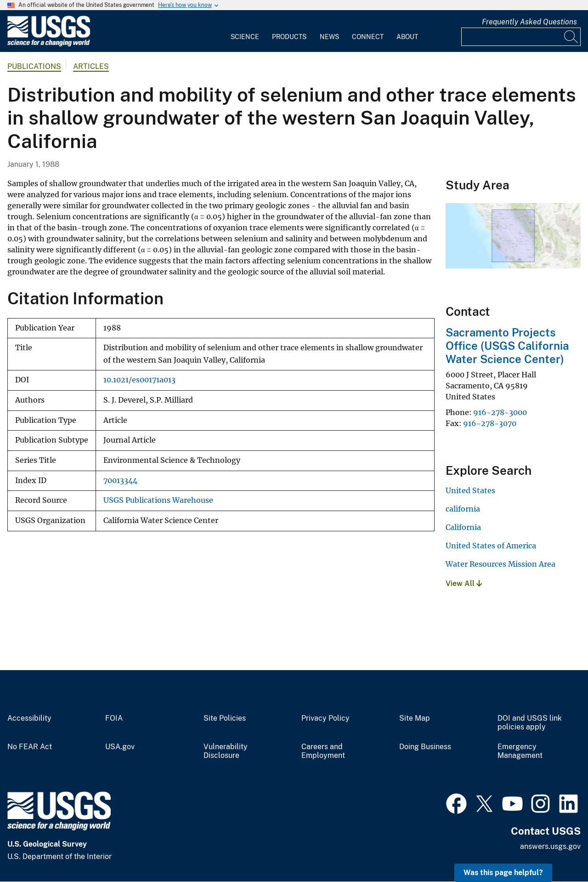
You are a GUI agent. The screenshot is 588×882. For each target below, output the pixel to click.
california (463, 509)
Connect (368, 37)
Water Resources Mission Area (500, 564)
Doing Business (425, 747)
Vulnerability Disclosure (226, 751)
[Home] (49, 44)
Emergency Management (520, 751)
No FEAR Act (30, 747)
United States (470, 490)
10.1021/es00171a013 (139, 380)
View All (464, 583)
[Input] (521, 37)
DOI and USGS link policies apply (530, 723)
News (329, 37)
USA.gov (120, 747)
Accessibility (29, 718)
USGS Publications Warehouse (158, 500)
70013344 (120, 481)
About (407, 37)
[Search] (571, 37)
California (463, 527)
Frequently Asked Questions (529, 22)
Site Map (415, 718)
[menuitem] (245, 31)
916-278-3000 (500, 412)
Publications (34, 66)
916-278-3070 (490, 423)
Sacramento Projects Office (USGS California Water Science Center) (507, 346)
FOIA (114, 718)
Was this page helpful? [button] (503, 873)
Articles (91, 66)
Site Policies (225, 718)
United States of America (491, 546)
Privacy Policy (325, 718)
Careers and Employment (323, 751)
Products (289, 37)
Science (245, 37)
